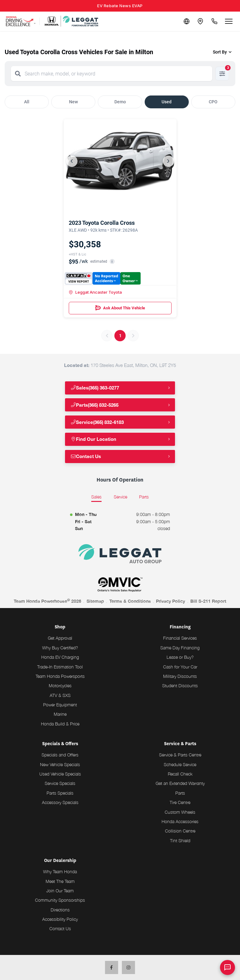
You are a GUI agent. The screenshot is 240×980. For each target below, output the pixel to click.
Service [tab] (120, 497)
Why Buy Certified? (60, 648)
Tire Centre (180, 802)
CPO (213, 102)
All (27, 102)
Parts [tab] (144, 497)
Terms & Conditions (130, 601)
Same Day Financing (180, 648)
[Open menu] (229, 21)
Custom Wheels (180, 812)
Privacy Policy (170, 601)
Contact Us (87, 456)
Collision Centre (180, 831)
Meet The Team (60, 881)
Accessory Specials (60, 802)
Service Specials (60, 783)
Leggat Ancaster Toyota (95, 292)
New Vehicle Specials (60, 764)
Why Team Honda (60, 872)
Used (167, 102)
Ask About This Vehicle (120, 308)
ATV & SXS (60, 695)
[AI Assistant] (227, 967)
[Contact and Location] (199, 21)
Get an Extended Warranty (180, 783)
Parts (180, 793)
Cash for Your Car (180, 667)
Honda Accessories (180, 821)
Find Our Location (94, 439)
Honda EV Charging (60, 657)
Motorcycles (60, 686)
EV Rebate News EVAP (120, 6)
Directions (60, 910)
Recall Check (180, 774)
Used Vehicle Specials (60, 774)
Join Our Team (60, 891)
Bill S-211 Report (208, 601)
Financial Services (180, 638)
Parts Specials (60, 793)
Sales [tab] (96, 497)
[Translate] (184, 21)
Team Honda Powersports (60, 676)
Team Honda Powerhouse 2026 (47, 601)
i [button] (112, 262)
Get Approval (60, 638)
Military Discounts (180, 676)
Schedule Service (180, 764)
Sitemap (95, 601)
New (73, 102)
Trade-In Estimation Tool (60, 667)
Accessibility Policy (60, 919)
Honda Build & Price (60, 724)
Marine (60, 714)
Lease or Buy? (180, 657)
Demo (120, 102)
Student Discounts (180, 686)
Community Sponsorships (60, 900)
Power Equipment (60, 705)
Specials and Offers (60, 755)
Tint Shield (180, 841)
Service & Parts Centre (180, 755)
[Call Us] (214, 21)
